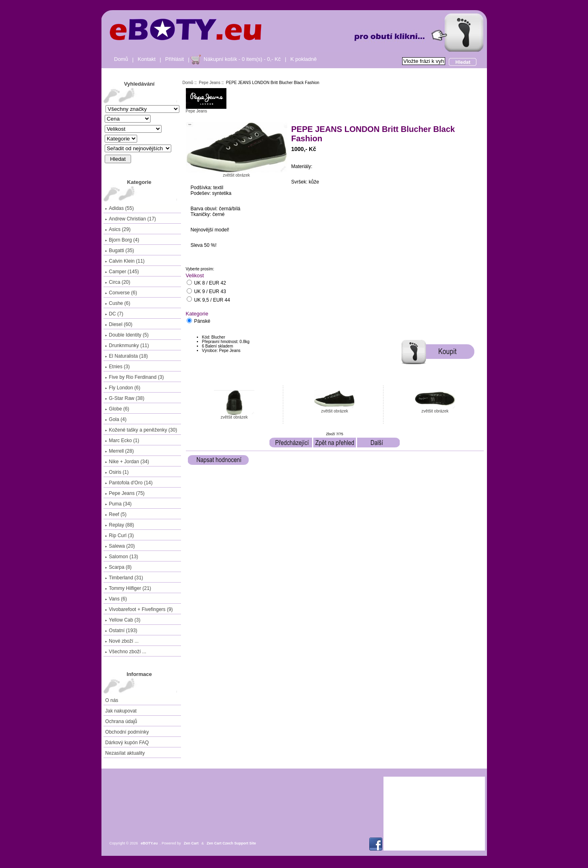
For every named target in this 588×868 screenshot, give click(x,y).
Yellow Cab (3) (123, 620)
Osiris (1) (117, 472)
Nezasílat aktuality (125, 753)
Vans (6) (116, 599)
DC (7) (114, 314)
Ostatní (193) (121, 630)
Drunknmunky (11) (127, 345)
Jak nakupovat (121, 711)
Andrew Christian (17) (130, 219)
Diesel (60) (119, 324)
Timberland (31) (124, 578)
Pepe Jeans (210, 83)
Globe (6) (117, 409)
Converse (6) (121, 293)
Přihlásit (174, 59)
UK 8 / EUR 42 (210, 283)
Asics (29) (118, 229)
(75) (125, 493)
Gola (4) (116, 419)
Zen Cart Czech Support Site (231, 843)
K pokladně (303, 59)
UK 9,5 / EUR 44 (212, 300)
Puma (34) (118, 504)
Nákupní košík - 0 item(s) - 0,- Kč (242, 59)
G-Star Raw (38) (125, 398)
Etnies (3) (117, 367)
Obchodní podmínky (127, 732)
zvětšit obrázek (234, 415)
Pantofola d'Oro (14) (129, 483)
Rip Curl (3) (119, 535)
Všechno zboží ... (126, 652)
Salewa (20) (120, 546)
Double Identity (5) (127, 335)
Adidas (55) (119, 208)
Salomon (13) (122, 557)
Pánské (202, 322)
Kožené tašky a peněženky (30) (141, 430)
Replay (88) (120, 525)
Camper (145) (122, 272)
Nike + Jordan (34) (127, 462)
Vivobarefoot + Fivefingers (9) (139, 609)
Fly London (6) (123, 388)
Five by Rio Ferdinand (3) (134, 377)
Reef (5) (116, 514)
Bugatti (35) (120, 250)
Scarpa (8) (118, 567)
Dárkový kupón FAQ (127, 743)
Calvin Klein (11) (125, 261)
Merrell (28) (119, 451)
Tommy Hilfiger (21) (128, 588)
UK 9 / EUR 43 (210, 292)
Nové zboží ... (122, 641)
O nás (112, 700)
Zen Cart (191, 843)
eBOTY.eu (149, 843)
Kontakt (146, 59)
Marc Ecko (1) (122, 440)
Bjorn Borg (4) (122, 240)
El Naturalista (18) (126, 356)
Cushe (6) (118, 303)
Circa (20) (118, 282)
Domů (121, 59)
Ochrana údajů (121, 721)
